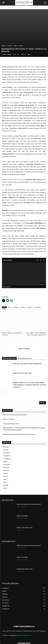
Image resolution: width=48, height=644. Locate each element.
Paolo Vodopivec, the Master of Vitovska (12, 313)
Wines (5, 467)
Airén (9, 286)
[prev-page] (3, 371)
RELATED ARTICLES (9, 338)
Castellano (10, 25)
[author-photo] (24, 325)
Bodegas (9, 7)
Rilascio (6, 455)
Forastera (30, 286)
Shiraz (5, 289)
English (15, 25)
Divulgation (7, 438)
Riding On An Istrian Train (22, 352)
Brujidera (16, 286)
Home (3, 7)
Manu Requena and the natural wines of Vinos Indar (19, 414)
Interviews (6, 447)
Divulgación (7, 435)
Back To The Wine (9, 398)
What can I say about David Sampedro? (27, 343)
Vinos (5, 461)
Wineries (21, 25)
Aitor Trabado (7, 34)
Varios (5, 458)
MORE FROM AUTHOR (25, 338)
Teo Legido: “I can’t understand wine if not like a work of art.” (36, 313)
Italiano (6, 453)
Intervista (6, 450)
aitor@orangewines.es (25, 614)
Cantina (6, 429)
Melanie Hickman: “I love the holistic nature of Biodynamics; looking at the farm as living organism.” (29, 364)
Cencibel (23, 286)
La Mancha (38, 286)
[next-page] (6, 371)
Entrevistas (7, 444)
